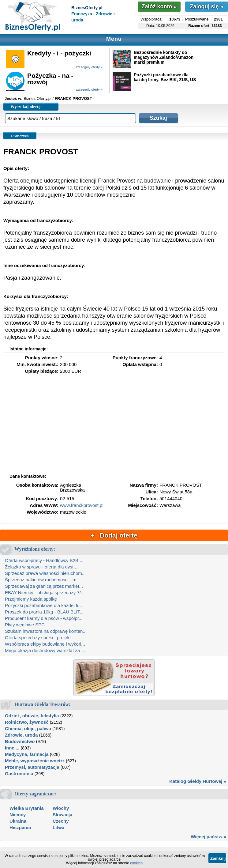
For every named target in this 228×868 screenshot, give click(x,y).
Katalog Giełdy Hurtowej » (198, 781)
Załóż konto (159, 6)
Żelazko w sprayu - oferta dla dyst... (41, 567)
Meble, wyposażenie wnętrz (35, 761)
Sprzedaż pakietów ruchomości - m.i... (44, 580)
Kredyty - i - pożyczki (59, 53)
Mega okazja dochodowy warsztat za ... (45, 650)
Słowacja (62, 815)
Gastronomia (19, 774)
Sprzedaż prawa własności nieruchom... (45, 573)
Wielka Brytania (27, 808)
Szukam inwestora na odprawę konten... (46, 631)
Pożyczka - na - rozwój (50, 79)
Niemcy (18, 815)
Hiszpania (20, 827)
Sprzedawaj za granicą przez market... (44, 586)
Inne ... (12, 748)
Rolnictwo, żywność (27, 722)
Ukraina (18, 821)
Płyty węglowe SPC (25, 625)
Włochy (61, 808)
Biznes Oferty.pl (37, 98)
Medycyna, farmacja (27, 754)
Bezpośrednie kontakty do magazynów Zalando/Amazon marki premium (164, 57)
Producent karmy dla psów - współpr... (44, 618)
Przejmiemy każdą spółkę (31, 599)
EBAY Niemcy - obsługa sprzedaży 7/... (45, 593)
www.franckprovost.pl (82, 505)
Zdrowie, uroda (21, 735)
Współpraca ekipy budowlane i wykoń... (45, 644)
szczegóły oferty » (89, 67)
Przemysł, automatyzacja (32, 767)
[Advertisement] (114, 427)
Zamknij (218, 858)
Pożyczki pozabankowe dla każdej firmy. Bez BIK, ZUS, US (165, 77)
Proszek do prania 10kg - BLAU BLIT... (44, 612)
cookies (136, 863)
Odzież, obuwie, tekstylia (32, 716)
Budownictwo (20, 741)
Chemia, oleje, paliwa (28, 728)
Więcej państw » (208, 837)
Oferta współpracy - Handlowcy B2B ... (44, 560)
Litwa (58, 827)
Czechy (61, 821)
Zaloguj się (206, 6)
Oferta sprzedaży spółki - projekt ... (40, 638)
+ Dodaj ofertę (114, 535)
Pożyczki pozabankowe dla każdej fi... (43, 605)
